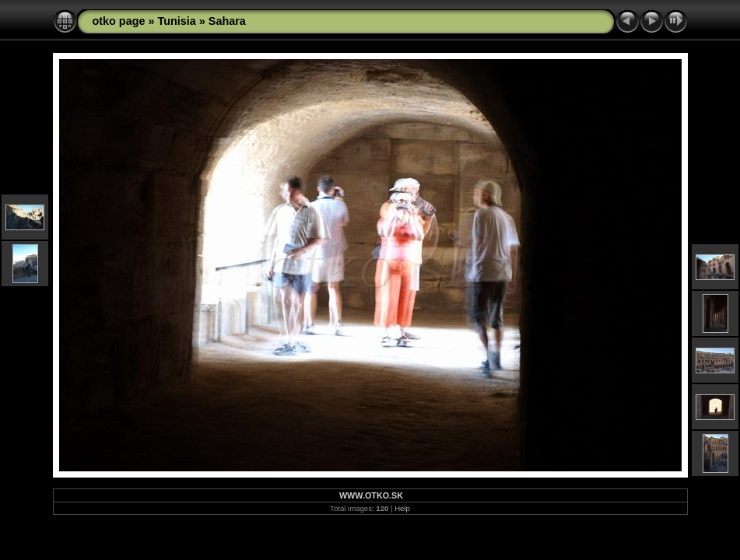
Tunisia (176, 21)
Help (402, 508)
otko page (119, 21)
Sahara (227, 21)
